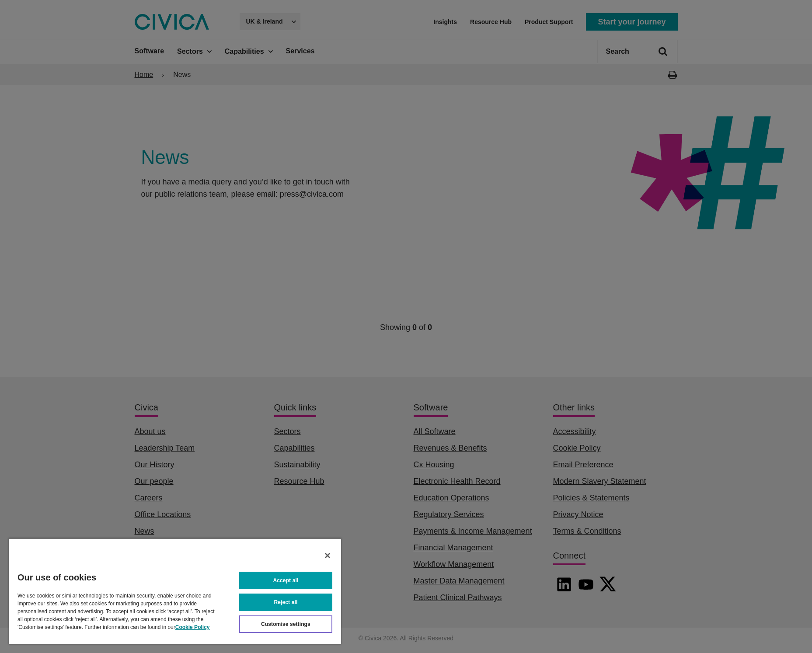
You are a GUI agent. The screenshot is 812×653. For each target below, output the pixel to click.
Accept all (286, 580)
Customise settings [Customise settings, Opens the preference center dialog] (286, 624)
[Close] (328, 556)
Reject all (286, 602)
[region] (175, 591)
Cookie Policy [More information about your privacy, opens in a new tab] (193, 627)
